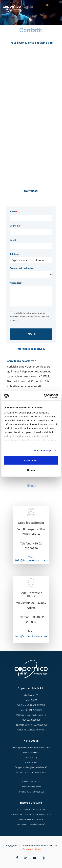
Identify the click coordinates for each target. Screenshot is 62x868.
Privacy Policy (31, 762)
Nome (13, 212)
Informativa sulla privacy (31, 349)
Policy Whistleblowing (31, 787)
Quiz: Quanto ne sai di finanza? (31, 824)
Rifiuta (31, 470)
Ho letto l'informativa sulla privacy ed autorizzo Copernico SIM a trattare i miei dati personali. (30, 316)
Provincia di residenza (22, 268)
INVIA (31, 334)
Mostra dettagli (42, 450)
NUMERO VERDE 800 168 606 (31, 792)
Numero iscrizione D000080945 (31, 772)
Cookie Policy (31, 758)
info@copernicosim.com (31, 636)
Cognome (15, 226)
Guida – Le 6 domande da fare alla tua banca (31, 814)
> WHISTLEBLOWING (31, 782)
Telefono (15, 254)
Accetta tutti (31, 460)
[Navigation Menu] (57, 7)
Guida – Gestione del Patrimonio (31, 810)
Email (13, 240)
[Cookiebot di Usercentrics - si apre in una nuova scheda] (44, 396)
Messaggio (16, 283)
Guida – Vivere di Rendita (31, 819)
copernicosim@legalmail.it (33, 715)
